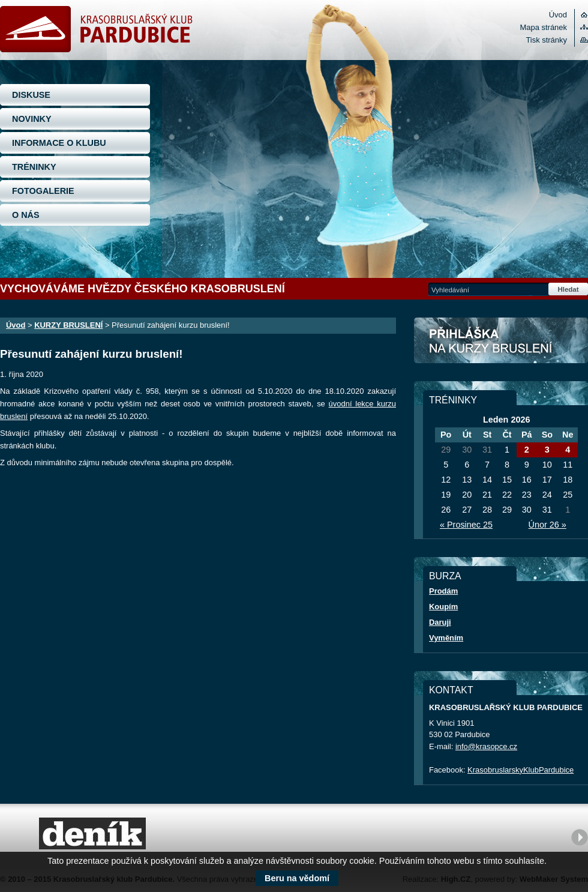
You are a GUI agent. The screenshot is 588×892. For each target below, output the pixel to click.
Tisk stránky (546, 40)
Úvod (558, 15)
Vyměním (446, 638)
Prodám (443, 591)
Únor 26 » (547, 525)
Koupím (443, 607)
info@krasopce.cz (486, 746)
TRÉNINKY (34, 167)
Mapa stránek (544, 27)
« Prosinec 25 (466, 525)
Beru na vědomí (297, 878)
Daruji (440, 622)
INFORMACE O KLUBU (59, 143)
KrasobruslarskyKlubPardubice (520, 770)
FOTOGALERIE (43, 191)
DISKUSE (31, 95)
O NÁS (26, 215)
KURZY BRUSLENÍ (68, 325)
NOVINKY (32, 119)
